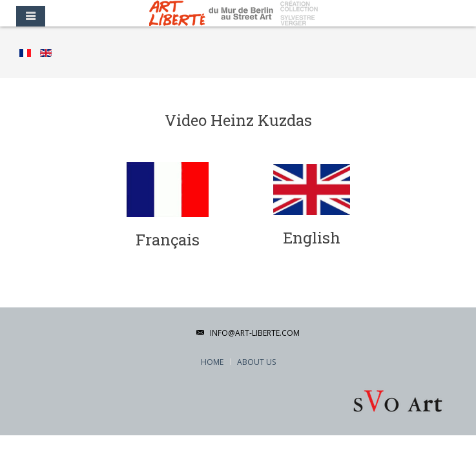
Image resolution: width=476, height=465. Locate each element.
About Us (256, 362)
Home (212, 362)
